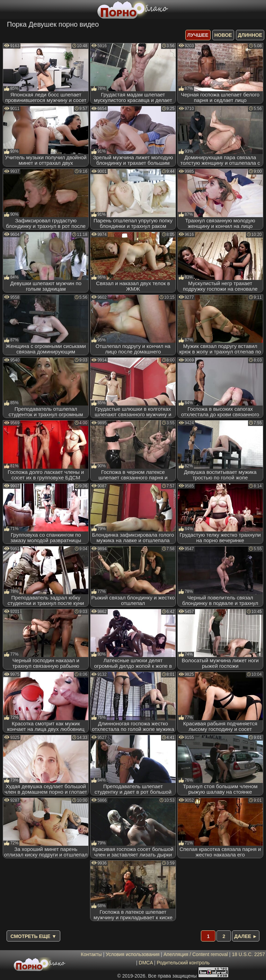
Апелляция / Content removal (196, 954)
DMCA (146, 963)
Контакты (91, 954)
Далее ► (246, 936)
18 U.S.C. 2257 (248, 954)
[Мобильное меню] (6, 9)
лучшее (198, 35)
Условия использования (132, 954)
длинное (250, 35)
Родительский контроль (183, 963)
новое (223, 35)
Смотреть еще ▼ (33, 936)
